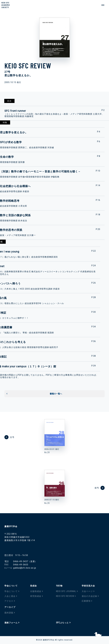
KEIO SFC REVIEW (65, 596)
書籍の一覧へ (56, 394)
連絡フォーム (11, 623)
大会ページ (87, 591)
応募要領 (86, 601)
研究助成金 (36, 596)
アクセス (9, 601)
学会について (11, 591)
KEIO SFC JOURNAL (66, 591)
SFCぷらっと (62, 623)
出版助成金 (36, 591)
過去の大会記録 (89, 596)
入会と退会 (10, 596)
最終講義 (9, 613)
